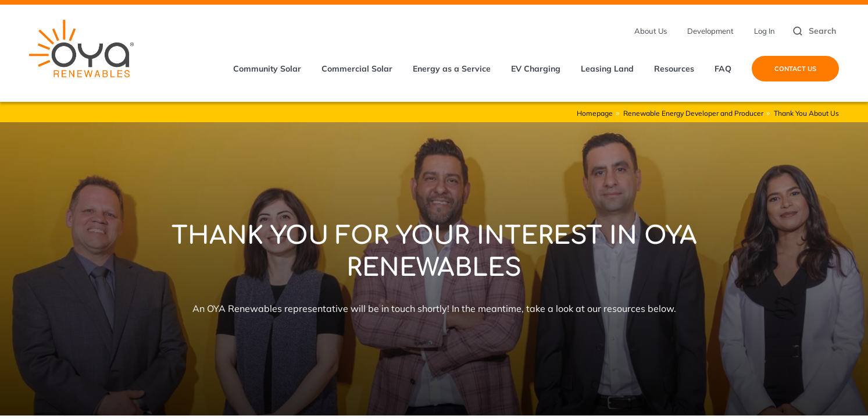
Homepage (595, 113)
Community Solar (267, 69)
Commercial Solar (357, 69)
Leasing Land (607, 69)
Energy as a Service (452, 69)
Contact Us (795, 69)
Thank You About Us (806, 113)
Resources (674, 69)
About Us (651, 31)
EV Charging (536, 69)
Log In (765, 31)
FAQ (723, 69)
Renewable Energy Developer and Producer (693, 113)
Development (710, 31)
